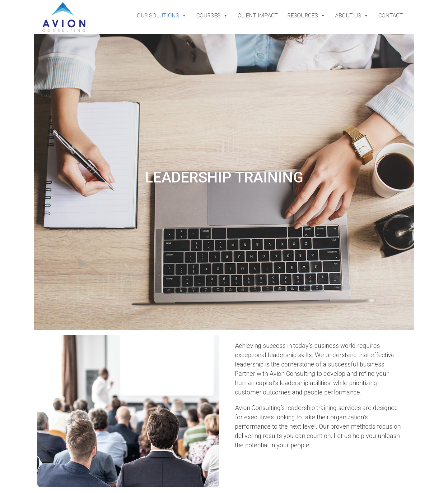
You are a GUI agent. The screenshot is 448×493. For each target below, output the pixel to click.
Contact (391, 15)
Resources (306, 16)
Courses (212, 16)
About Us (352, 16)
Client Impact (258, 15)
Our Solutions (162, 16)
